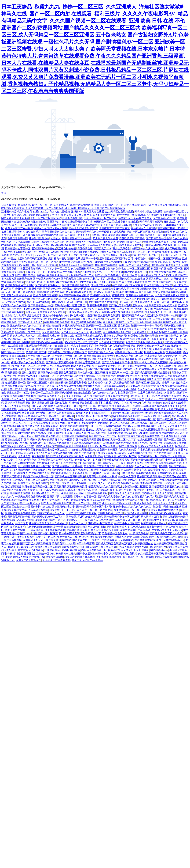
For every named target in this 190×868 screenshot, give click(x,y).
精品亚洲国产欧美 (57, 309)
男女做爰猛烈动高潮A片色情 (18, 520)
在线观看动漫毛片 (61, 473)
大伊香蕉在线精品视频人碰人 (165, 513)
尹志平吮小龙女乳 (60, 483)
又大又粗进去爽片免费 (122, 383)
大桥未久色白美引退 (27, 359)
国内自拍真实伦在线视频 (50, 490)
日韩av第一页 (126, 302)
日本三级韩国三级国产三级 (17, 279)
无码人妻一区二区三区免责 (30, 366)
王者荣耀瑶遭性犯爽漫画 (22, 379)
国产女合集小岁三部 (136, 272)
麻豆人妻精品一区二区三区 (38, 393)
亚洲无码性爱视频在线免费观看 (72, 393)
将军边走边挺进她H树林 (73, 426)
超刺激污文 (11, 316)
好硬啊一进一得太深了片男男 (18, 537)
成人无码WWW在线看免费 (141, 386)
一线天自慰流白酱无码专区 (30, 497)
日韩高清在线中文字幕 (78, 490)
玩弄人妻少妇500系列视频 (91, 433)
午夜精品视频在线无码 (150, 450)
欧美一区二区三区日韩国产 (86, 503)
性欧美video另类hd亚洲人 (46, 319)
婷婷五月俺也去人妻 (63, 507)
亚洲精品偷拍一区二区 (143, 419)
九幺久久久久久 (77, 523)
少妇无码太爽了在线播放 (145, 215)
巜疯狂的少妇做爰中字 (84, 423)
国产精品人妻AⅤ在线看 (86, 225)
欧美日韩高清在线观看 (168, 262)
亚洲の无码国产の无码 (175, 517)
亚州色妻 (135, 403)
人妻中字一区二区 (46, 537)
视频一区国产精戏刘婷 (95, 406)
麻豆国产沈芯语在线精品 (89, 336)
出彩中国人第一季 (24, 349)
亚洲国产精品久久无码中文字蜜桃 (109, 396)
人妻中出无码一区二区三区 (130, 520)
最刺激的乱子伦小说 (115, 336)
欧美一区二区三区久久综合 (134, 265)
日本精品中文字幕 (23, 419)
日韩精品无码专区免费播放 (139, 463)
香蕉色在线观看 (14, 440)
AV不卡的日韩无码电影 (157, 416)
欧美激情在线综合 (93, 386)
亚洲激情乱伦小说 (39, 238)
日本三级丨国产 (135, 399)
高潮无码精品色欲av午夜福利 (47, 342)
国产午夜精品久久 (141, 319)
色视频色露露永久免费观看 (169, 309)
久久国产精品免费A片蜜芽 (170, 295)
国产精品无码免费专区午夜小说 (94, 507)
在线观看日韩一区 (15, 383)
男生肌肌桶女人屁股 (152, 342)
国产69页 (61, 430)
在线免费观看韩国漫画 (150, 440)
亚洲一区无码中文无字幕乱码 (70, 369)
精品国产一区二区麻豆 (62, 416)
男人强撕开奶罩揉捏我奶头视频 (50, 403)
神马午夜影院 (62, 259)
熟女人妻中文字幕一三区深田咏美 (24, 530)
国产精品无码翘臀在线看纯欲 (139, 426)
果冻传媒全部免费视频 (131, 312)
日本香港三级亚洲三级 (170, 339)
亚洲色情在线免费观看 (151, 376)
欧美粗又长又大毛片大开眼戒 (99, 279)
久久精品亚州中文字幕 (134, 470)
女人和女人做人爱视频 (57, 212)
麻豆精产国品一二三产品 (102, 436)
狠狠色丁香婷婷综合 (72, 419)
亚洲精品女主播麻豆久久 (140, 295)
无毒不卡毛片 (26, 436)
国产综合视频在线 (71, 279)
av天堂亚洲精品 (94, 456)
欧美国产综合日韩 (18, 389)
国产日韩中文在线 (66, 463)
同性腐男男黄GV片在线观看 (156, 299)
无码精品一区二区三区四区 (70, 305)
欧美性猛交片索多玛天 (73, 262)
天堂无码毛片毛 (161, 252)
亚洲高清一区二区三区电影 (113, 423)
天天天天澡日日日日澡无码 (99, 356)
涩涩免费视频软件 (148, 359)
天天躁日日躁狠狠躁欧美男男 (70, 487)
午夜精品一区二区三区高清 (41, 272)
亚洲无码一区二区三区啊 (125, 299)
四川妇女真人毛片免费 (105, 238)
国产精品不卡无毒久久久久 (67, 356)
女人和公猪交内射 (98, 383)
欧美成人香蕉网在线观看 (68, 329)
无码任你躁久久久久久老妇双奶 (127, 379)
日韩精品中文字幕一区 (18, 248)
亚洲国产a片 (54, 222)
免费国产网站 (99, 235)
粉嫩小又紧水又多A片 (120, 550)
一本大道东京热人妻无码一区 (161, 356)
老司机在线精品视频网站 (115, 419)
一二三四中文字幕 (113, 272)
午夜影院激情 (87, 453)
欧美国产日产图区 (107, 450)
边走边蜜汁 (84, 389)
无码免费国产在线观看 (140, 453)
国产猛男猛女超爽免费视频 (36, 544)
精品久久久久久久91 (105, 547)
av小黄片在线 (37, 557)
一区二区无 (22, 523)
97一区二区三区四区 (138, 269)
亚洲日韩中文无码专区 (81, 309)
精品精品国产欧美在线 (75, 540)
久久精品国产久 (144, 302)
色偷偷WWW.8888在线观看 (33, 376)
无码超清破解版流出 (164, 349)
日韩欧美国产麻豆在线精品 (30, 433)
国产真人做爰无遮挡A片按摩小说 (168, 533)
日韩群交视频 (140, 537)
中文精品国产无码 (39, 473)
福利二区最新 (29, 373)
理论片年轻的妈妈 (101, 285)
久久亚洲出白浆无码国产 (49, 339)
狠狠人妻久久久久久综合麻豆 (28, 362)
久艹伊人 (55, 215)
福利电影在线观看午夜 (57, 322)
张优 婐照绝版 (13, 487)
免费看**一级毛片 (102, 389)
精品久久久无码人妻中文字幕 (51, 228)
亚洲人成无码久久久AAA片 (31, 453)
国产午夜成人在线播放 (48, 436)
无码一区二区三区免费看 (19, 292)
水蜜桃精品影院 (108, 312)
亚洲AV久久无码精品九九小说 (100, 329)
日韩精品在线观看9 (161, 265)
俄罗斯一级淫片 (156, 527)
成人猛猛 (125, 255)
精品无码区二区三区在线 (96, 299)
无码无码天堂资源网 (151, 222)
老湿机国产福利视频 (106, 265)
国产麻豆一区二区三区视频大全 (95, 510)
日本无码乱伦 (58, 302)
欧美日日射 (29, 265)
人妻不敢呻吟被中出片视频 (102, 476)
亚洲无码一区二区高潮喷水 (103, 446)
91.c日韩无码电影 (139, 533)
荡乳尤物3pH (167, 359)
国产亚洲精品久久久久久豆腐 (135, 349)
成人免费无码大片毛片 (69, 386)
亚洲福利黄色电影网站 (33, 309)
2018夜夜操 (29, 490)
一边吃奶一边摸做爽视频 (103, 540)
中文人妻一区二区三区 (117, 319)
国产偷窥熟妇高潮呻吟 (42, 409)
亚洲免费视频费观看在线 (83, 403)
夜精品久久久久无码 (106, 349)
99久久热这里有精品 (152, 248)
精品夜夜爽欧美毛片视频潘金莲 (88, 346)
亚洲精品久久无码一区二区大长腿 (42, 540)
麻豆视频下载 (110, 322)
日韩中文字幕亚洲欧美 (88, 362)
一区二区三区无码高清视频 (148, 232)
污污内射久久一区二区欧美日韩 (54, 413)
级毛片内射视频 (123, 232)
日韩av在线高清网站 (97, 493)
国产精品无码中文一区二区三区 (122, 517)
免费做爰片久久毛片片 (145, 497)
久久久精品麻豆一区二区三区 (100, 218)
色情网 (27, 319)
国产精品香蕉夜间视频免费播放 (152, 373)
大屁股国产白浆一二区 (81, 275)
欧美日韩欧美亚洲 (36, 352)
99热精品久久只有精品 (144, 228)
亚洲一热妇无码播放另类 (115, 460)
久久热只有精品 (128, 450)
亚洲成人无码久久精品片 (100, 430)
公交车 (53, 446)
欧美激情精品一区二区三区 (129, 510)
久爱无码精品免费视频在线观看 (103, 316)
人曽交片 (56, 238)
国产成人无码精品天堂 (170, 480)
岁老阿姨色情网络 (169, 336)
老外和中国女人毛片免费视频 (83, 242)
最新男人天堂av (103, 248)
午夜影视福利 (117, 399)
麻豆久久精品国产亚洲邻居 (137, 413)
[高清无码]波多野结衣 (119, 433)
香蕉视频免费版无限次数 (162, 272)
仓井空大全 (123, 215)
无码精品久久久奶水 (175, 443)
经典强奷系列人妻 (77, 530)
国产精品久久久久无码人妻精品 (75, 349)
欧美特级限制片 (54, 557)
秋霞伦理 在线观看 (154, 352)
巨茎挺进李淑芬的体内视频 (147, 483)
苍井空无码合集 (121, 248)
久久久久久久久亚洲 (146, 466)
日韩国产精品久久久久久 (51, 513)
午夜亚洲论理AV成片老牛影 (138, 262)
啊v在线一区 (77, 316)
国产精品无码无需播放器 (90, 440)
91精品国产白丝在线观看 (40, 399)
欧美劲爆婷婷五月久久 (172, 215)
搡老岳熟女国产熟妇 (108, 339)
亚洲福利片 (114, 282)
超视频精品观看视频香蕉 (72, 383)
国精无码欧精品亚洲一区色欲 (65, 406)
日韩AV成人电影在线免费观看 (150, 362)
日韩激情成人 (20, 473)
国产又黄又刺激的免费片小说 (138, 282)
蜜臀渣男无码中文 (171, 396)
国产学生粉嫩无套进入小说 (89, 376)
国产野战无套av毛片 (120, 305)
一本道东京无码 (127, 476)
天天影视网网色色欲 (19, 517)
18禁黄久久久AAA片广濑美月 (135, 218)
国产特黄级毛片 (159, 550)
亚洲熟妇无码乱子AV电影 (163, 316)
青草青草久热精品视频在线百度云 (57, 373)
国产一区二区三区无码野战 (166, 259)
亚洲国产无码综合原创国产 (33, 483)
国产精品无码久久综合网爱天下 (94, 232)
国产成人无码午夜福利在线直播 (135, 309)
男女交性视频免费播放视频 (86, 322)
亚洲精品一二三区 (77, 520)
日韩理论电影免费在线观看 (49, 292)
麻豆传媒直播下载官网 (145, 433)
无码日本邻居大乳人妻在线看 (88, 212)
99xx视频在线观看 (38, 510)
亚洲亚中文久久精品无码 (161, 520)
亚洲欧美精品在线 (91, 272)
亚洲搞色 (138, 305)
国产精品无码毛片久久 (48, 285)
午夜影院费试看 (163, 453)
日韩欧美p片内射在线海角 (158, 245)
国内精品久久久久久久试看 (157, 493)
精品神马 (88, 265)
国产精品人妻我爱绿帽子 (60, 362)
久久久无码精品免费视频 (121, 346)
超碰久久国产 (154, 379)
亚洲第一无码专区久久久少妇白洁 (48, 523)
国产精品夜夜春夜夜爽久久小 (166, 487)
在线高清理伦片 (46, 463)
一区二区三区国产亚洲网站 (81, 513)
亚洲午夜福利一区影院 (84, 483)
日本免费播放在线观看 (86, 470)
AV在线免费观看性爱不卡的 (152, 430)
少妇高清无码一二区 (84, 473)
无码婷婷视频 (174, 352)
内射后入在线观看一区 (94, 550)
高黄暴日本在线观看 (127, 222)
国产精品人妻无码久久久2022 (18, 446)
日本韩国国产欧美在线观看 (136, 473)
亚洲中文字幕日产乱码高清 (135, 530)
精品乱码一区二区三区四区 (44, 262)
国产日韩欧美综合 (25, 275)
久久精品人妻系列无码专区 (111, 453)
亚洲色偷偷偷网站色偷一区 (123, 235)
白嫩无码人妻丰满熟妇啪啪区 (90, 413)
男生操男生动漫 (33, 289)
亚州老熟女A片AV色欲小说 (17, 295)
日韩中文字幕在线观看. (129, 490)
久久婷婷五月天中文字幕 (43, 500)
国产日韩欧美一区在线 (159, 238)
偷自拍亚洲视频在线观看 (76, 285)
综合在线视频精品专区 (169, 463)
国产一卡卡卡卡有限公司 (148, 326)
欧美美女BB (132, 342)
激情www (31, 312)
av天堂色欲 (30, 460)
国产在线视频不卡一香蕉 (84, 259)
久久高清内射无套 (105, 309)
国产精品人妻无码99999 (46, 279)
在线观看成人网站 (114, 386)
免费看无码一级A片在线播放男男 (24, 443)
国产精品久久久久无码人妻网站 (56, 460)
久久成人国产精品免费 (18, 430)
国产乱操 (29, 339)
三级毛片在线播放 (100, 409)
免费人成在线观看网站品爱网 (169, 292)
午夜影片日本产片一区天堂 (60, 440)
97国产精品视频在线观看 (57, 245)
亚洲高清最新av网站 (72, 493)
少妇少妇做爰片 (32, 232)
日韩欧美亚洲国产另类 (132, 238)
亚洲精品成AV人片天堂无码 (82, 312)
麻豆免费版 (38, 456)
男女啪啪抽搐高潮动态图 (117, 332)
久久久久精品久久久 (141, 423)
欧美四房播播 (13, 373)
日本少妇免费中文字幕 (103, 215)
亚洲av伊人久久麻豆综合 (15, 406)
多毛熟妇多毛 (18, 527)
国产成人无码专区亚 (22, 255)
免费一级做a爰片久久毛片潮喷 (104, 262)
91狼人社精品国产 (20, 470)
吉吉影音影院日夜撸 (96, 379)
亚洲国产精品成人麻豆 (171, 497)
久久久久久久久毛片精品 (152, 389)
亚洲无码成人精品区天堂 (116, 503)
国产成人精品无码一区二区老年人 (99, 255)
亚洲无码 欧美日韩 (173, 460)
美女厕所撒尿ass (128, 292)
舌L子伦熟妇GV (140, 259)
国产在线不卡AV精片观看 (112, 480)
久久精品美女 (139, 332)
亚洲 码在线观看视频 (45, 295)
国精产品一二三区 (113, 463)
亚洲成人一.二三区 (156, 399)
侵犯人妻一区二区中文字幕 (121, 440)
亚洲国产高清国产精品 (130, 436)
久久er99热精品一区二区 (157, 500)
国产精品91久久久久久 (30, 322)
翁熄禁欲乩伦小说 (127, 376)
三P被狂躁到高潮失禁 (84, 450)
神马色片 (110, 376)
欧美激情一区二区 (174, 212)
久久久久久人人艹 (163, 503)
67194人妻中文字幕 (12, 460)
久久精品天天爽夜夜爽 (112, 342)
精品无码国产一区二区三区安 (81, 342)
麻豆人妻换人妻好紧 (83, 366)
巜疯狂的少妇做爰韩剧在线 (138, 544)
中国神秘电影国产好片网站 (115, 443)
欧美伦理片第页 (53, 480)
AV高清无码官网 (41, 470)
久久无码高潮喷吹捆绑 (39, 527)
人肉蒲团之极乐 (27, 463)
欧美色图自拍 (62, 423)
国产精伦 (143, 456)
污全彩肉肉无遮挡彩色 (33, 222)
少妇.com (23, 409)
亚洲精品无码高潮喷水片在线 (162, 510)
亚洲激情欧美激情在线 (44, 248)
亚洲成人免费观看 (142, 503)
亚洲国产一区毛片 (100, 295)
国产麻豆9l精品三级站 (148, 383)
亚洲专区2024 (95, 359)
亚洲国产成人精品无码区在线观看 (65, 456)
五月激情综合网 (51, 332)
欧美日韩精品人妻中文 (153, 523)
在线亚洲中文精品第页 (127, 523)
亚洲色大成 (67, 336)
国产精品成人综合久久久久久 (114, 497)
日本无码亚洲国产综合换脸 (103, 530)
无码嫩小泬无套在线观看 (148, 212)
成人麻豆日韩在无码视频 (22, 346)
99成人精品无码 (94, 517)
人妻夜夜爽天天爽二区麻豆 (114, 228)
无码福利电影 (126, 540)
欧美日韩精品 (34, 245)
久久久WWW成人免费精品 (147, 225)
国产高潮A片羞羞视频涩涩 (63, 453)
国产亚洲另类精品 (62, 470)
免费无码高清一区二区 (129, 242)
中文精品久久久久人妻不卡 (167, 530)
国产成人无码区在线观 (108, 544)
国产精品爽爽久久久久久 (166, 406)
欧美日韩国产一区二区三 (145, 255)
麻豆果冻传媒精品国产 (21, 547)
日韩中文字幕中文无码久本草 (72, 409)
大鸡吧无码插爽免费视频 (123, 554)
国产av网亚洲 (165, 419)
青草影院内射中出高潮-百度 (53, 346)
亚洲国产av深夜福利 (166, 557)
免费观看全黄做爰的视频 (51, 312)
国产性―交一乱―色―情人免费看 (91, 245)
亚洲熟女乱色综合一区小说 (39, 554)
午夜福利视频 (15, 554)
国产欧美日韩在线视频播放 (146, 460)
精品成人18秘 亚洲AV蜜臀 (83, 228)
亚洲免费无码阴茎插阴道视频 (36, 259)
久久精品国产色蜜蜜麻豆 (58, 443)
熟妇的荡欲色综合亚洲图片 (128, 416)
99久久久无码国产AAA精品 (87, 560)
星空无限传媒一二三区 (38, 356)
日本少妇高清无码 (69, 533)
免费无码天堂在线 (47, 265)
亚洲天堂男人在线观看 (60, 497)
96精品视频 (171, 450)
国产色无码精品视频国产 (55, 503)
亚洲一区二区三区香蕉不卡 (169, 302)
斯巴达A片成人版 (30, 503)
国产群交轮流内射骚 (164, 319)
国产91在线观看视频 (58, 366)
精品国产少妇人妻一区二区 (38, 476)
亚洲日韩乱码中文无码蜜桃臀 (80, 480)
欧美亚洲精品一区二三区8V (55, 450)
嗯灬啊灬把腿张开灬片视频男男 (168, 456)
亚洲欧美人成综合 (49, 336)
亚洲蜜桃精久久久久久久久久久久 (132, 507)
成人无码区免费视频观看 (119, 212)
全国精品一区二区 (104, 222)
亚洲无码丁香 (151, 490)
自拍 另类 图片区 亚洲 (160, 329)
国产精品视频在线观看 (86, 443)
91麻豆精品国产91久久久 (152, 275)
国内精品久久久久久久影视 (125, 493)
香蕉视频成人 (152, 312)
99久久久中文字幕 (32, 326)
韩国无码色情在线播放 (101, 520)
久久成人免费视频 (100, 500)
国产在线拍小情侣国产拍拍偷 (166, 537)
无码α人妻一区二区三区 (47, 255)
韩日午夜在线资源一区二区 (37, 487)
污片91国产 (81, 352)
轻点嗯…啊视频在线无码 (167, 507)
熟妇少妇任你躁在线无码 (84, 252)
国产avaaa (26, 533)
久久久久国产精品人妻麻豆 (116, 225)
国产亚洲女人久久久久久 (75, 332)
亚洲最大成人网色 (38, 215)
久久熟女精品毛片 (55, 530)
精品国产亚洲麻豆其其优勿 (80, 557)
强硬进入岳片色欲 (46, 349)
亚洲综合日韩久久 (36, 282)
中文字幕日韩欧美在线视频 (74, 295)
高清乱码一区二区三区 (138, 252)
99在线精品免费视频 (43, 430)
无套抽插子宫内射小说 (56, 316)
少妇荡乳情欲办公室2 (89, 463)
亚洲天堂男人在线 (67, 537)
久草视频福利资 (150, 403)
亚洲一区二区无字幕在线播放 (105, 426)
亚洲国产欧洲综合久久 (29, 560)
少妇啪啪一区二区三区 (135, 487)
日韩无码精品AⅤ (121, 409)
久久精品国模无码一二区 (85, 269)
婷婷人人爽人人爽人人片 (24, 336)
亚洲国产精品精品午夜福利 (17, 212)
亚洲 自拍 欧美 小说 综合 (61, 433)
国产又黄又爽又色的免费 (15, 218)
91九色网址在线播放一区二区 (34, 466)
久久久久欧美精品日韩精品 (110, 289)
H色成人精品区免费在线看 (132, 547)
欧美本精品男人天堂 (151, 369)
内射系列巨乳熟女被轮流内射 (160, 305)
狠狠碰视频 (68, 319)
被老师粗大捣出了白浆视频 (128, 285)
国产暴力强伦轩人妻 (164, 218)
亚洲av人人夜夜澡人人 (111, 252)
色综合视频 (14, 252)
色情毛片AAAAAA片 (70, 265)
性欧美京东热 (152, 436)
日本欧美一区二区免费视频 (93, 373)
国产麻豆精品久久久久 (101, 352)
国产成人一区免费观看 (144, 409)
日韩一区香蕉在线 (84, 289)
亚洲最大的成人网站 (16, 557)
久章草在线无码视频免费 (152, 393)
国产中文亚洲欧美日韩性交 (93, 554)
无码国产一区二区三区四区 (101, 326)
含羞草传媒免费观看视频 (61, 282)
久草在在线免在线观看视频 (147, 443)
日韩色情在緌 (85, 248)
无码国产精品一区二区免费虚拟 (93, 416)
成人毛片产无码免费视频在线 (114, 483)
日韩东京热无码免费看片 (29, 550)
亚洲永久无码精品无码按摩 (80, 339)
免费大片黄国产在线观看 (19, 228)
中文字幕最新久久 (23, 242)
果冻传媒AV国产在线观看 (103, 302)
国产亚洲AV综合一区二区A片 (48, 517)
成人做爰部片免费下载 (79, 292)
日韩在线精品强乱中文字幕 (77, 222)
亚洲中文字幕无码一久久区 (91, 282)
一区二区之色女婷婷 (61, 376)
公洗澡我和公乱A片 (159, 470)
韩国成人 (13, 259)
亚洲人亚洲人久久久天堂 (142, 480)
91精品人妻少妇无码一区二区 (120, 456)
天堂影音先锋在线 (15, 302)
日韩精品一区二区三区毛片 (145, 396)
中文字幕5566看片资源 (41, 423)
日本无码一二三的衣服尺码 (99, 466)
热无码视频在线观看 (30, 316)
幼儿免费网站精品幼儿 (165, 473)
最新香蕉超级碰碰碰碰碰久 (77, 547)
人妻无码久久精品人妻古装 (127, 245)
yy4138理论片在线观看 (14, 329)
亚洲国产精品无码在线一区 (142, 366)
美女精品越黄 (125, 326)
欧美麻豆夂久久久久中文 (133, 329)
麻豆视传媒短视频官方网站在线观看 (43, 235)
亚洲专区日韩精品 (125, 430)
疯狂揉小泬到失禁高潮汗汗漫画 (138, 339)
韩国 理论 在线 (70, 255)
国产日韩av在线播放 (38, 302)
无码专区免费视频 (174, 326)
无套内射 (15, 326)
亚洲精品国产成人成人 (172, 433)
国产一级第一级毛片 (108, 473)
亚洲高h (163, 466)
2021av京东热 (93, 419)
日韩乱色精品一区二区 (110, 513)
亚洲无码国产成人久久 (134, 316)
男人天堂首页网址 (151, 517)
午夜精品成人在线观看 (173, 403)
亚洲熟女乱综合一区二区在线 (153, 346)
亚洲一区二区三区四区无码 (46, 218)
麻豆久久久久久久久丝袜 (89, 319)
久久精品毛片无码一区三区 (110, 366)
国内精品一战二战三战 (28, 332)
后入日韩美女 (142, 550)
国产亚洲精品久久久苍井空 (67, 466)
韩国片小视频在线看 (69, 272)
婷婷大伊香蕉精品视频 (18, 403)
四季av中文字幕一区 (85, 497)
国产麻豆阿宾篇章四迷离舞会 (121, 359)
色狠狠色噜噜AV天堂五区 (19, 285)
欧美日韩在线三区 (77, 302)
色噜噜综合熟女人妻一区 (129, 352)
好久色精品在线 (137, 527)
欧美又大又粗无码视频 (171, 409)
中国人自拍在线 (124, 466)
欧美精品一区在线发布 (115, 533)
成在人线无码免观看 (57, 252)
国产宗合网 (145, 292)
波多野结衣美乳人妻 (126, 369)
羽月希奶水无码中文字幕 (19, 386)
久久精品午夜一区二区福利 (138, 557)
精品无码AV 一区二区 (121, 373)
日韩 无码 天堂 (39, 406)
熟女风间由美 (129, 275)
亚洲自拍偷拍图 (67, 248)
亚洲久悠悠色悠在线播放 (131, 279)
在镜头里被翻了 (38, 389)
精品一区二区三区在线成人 (93, 399)
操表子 (166, 383)
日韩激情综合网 (52, 326)
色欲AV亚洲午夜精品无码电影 (96, 537)
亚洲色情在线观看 (72, 218)
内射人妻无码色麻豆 (73, 326)
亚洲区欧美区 (108, 242)
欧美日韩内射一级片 (33, 252)
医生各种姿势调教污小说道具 (144, 289)
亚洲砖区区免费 (123, 537)
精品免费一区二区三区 (62, 510)
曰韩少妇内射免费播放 (113, 269)
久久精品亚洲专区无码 (151, 554)
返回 (4, 193)
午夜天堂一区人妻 (44, 386)
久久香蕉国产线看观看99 (56, 560)
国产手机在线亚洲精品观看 (70, 476)
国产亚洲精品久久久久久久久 (58, 232)
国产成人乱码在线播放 (108, 275)
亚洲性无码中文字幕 (125, 389)
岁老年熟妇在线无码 (65, 527)
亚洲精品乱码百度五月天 (48, 396)
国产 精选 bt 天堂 (33, 440)
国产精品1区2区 (75, 517)
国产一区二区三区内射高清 (42, 383)
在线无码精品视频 (110, 470)
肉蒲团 (135, 248)
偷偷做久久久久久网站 (47, 547)
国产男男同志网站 (145, 540)
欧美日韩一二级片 (66, 554)
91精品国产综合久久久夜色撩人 (156, 446)
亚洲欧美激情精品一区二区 (169, 413)
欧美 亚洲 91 (171, 232)
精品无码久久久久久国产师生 (105, 487)
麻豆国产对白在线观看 (39, 369)
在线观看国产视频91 (22, 396)
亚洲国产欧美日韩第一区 (151, 476)
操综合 (22, 245)
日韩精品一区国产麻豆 (105, 292)
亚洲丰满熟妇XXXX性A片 (77, 238)
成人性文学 (24, 456)
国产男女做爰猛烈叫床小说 (117, 362)
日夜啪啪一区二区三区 (100, 523)
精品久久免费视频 (76, 359)
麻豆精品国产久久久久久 (130, 356)
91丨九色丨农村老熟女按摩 (74, 500)
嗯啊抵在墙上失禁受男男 (72, 446)
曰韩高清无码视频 (141, 406)
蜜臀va (19, 289)
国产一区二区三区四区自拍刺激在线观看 (142, 322)
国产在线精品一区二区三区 (49, 242)
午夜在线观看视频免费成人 (52, 275)
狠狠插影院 (118, 295)
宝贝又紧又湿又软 (178, 275)
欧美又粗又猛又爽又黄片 (75, 215)
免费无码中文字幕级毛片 (170, 540)
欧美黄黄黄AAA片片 (64, 544)
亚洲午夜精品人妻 (91, 533)
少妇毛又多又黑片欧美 (109, 557)
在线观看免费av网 (18, 238)
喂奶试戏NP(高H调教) (40, 329)
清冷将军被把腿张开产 (52, 359)
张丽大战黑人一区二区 (152, 235)
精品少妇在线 (136, 336)
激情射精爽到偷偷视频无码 (20, 513)
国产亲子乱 (151, 336)
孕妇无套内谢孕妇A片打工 (33, 416)
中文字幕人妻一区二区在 (56, 269)
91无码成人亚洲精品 (136, 513)
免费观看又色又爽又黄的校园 (160, 242)
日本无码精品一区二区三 (158, 285)
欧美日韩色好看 (168, 366)
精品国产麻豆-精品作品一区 (167, 269)
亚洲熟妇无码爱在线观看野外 (55, 225)
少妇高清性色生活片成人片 (127, 500)
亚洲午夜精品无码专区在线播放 (62, 550)
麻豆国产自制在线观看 (47, 419)
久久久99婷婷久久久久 (104, 393)
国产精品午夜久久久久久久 (28, 480)
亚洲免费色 (155, 332)
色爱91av (38, 212)
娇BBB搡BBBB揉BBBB (101, 369)
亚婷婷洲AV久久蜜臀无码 (63, 389)
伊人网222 (96, 332)
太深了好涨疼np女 (119, 406)
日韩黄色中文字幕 (47, 379)
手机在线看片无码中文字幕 (114, 403)
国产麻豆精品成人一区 (41, 305)
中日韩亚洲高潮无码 (29, 269)
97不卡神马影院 (85, 544)
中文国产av (114, 413)
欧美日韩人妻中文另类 (88, 460)
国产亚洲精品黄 (128, 446)
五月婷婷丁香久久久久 (77, 235)
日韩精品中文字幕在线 (75, 436)
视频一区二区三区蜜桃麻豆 (46, 299)
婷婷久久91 (42, 446)
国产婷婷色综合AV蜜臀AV (58, 289)
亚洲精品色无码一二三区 (46, 493)
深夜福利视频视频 (97, 305)
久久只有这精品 (76, 430)
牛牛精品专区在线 (20, 493)
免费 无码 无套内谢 (66, 399)
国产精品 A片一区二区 (71, 379)
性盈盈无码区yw (127, 393)
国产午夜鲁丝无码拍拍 (60, 352)
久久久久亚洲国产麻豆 (76, 396)
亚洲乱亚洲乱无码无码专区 (115, 259)
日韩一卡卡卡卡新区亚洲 (24, 450)
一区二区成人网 (72, 299)
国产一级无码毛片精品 (25, 225)
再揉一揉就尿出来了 (103, 490)
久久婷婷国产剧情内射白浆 (36, 507)
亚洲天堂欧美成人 (117, 527)
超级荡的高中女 (157, 547)
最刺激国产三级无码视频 (91, 527)
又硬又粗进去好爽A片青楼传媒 (164, 279)
